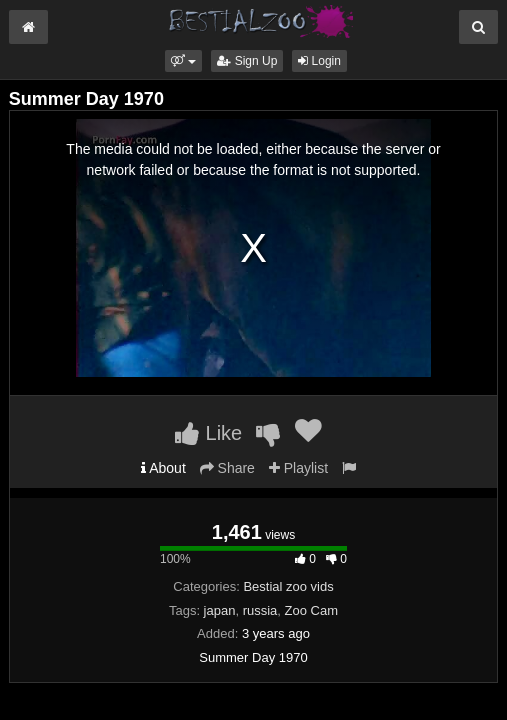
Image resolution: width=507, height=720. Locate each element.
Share (227, 468)
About (163, 468)
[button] (183, 61)
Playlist (298, 468)
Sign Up (247, 61)
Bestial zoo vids (288, 586)
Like (208, 433)
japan (220, 610)
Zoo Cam (311, 610)
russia (260, 610)
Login (319, 61)
